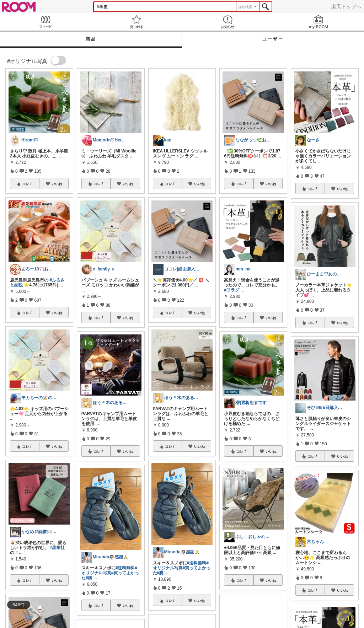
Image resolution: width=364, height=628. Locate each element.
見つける (136, 22)
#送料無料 (125, 568)
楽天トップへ (346, 6)
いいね (57, 184)
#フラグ (232, 290)
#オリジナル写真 (109, 570)
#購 (89, 578)
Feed (45, 22)
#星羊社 (57, 548)
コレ (27, 184)
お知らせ (227, 22)
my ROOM (318, 22)
